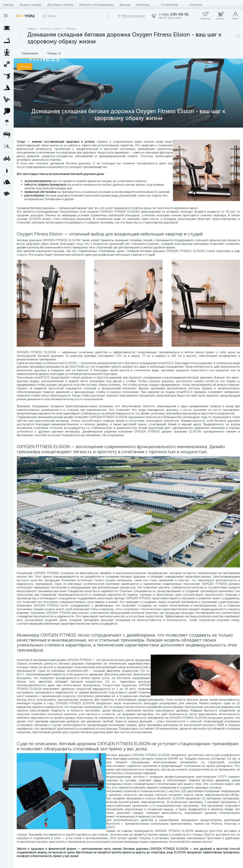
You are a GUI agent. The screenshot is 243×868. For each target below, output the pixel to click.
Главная (8, 5)
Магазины (146, 5)
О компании (172, 5)
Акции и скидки (30, 5)
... (209, 5)
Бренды (125, 5)
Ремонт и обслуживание (96, 5)
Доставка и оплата (60, 5)
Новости (196, 5)
